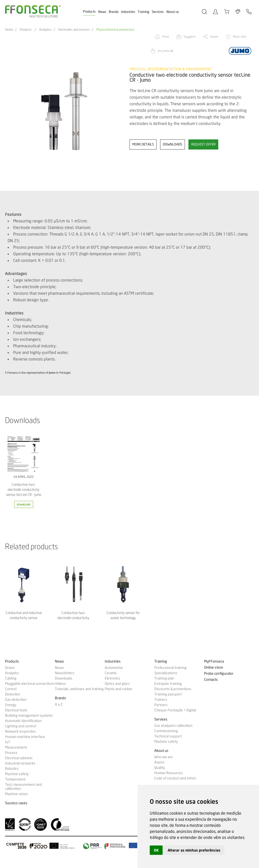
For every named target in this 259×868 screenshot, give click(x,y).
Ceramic (111, 673)
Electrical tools (16, 710)
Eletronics (112, 678)
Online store (214, 668)
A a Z (59, 704)
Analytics (45, 30)
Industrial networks (20, 763)
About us (172, 12)
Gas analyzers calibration (173, 726)
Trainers (161, 700)
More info (240, 37)
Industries (128, 12)
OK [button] (156, 850)
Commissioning (166, 731)
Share (214, 37)
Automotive (114, 668)
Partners (161, 705)
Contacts (211, 680)
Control (11, 689)
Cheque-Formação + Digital (175, 710)
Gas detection (16, 700)
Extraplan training (168, 684)
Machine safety (17, 774)
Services (158, 12)
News (102, 12)
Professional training (170, 668)
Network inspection (20, 731)
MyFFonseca (214, 661)
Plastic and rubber (119, 689)
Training (143, 12)
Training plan (164, 678)
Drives (10, 668)
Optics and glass (117, 684)
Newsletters (65, 673)
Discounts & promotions (173, 689)
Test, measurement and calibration (24, 787)
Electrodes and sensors (74, 30)
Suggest (190, 37)
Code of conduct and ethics (175, 778)
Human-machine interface (25, 737)
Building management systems (29, 715)
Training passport (168, 694)
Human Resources (169, 773)
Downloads (64, 678)
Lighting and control (20, 726)
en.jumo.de (166, 51)
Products (89, 11)
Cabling (11, 678)
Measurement (16, 747)
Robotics (12, 769)
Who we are (164, 757)
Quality (160, 768)
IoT (8, 742)
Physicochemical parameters (115, 30)
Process (11, 753)
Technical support (168, 736)
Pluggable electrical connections (30, 684)
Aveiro (159, 762)
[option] (64, 111)
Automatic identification (23, 721)
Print (166, 37)
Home (9, 30)
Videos (60, 684)
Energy (11, 705)
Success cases (16, 803)
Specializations (166, 673)
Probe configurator (219, 674)
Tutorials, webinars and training (79, 689)
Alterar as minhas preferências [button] (194, 850)
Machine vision (16, 794)
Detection (13, 694)
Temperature (15, 779)
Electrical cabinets (19, 758)
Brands (114, 12)
